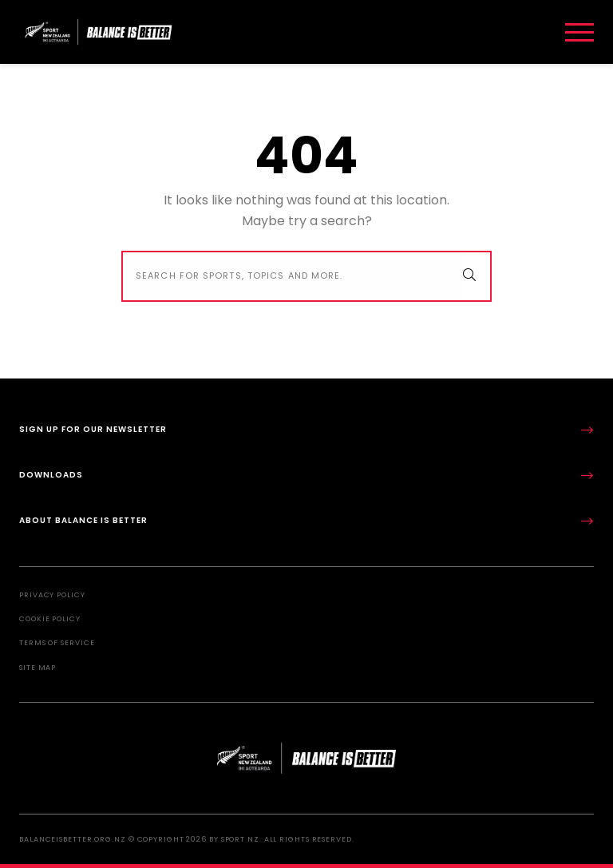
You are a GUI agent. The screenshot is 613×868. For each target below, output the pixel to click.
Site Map (38, 668)
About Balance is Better (306, 521)
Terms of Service (57, 643)
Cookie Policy (50, 619)
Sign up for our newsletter (306, 430)
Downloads (306, 476)
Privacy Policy (52, 595)
